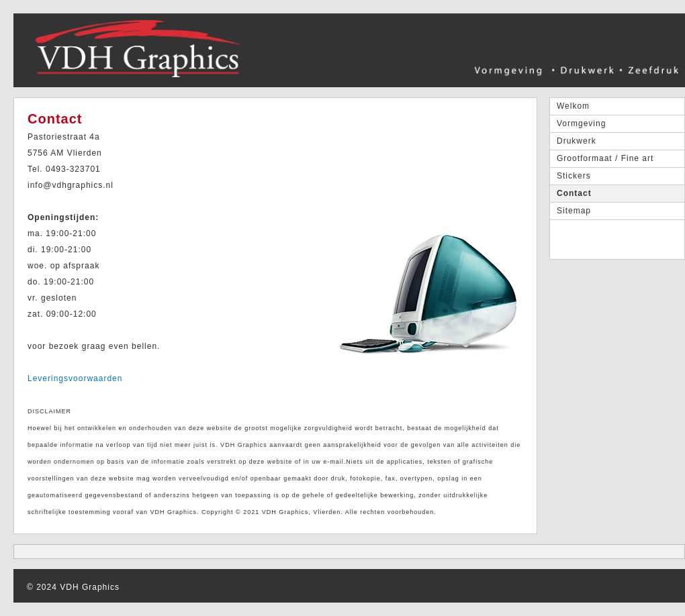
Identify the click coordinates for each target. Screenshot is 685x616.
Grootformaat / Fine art (605, 158)
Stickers (574, 176)
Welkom (573, 106)
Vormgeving (581, 123)
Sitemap (574, 211)
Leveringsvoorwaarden (75, 378)
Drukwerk (577, 141)
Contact (574, 193)
